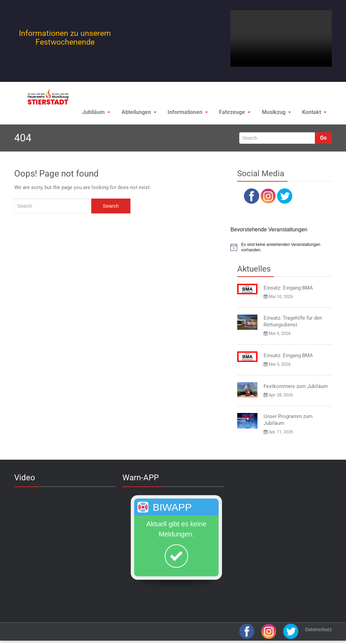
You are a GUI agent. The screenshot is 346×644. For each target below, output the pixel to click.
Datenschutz (318, 632)
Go (323, 140)
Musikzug (273, 113)
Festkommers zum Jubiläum (296, 389)
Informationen (181, 113)
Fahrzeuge (229, 113)
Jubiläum (86, 113)
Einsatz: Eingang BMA (288, 290)
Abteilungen (130, 113)
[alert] (281, 250)
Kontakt (313, 113)
